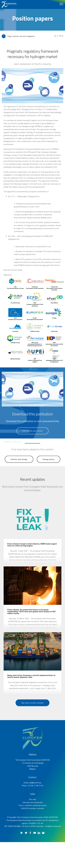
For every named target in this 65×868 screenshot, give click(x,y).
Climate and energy (19, 466)
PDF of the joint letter (32, 437)
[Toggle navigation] (61, 4)
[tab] (28, 36)
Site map (32, 811)
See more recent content (32, 709)
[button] (28, 36)
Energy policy (49, 466)
